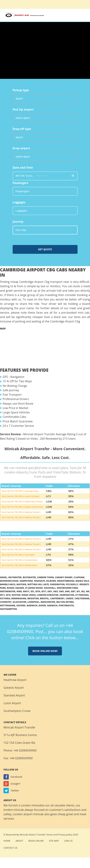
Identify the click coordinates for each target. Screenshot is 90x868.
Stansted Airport (14, 695)
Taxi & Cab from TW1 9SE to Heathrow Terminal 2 (21, 518)
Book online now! (45, 651)
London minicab (31, 805)
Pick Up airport (23, 109)
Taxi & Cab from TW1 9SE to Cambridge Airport (20, 491)
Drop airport (21, 148)
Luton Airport (12, 703)
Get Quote (45, 249)
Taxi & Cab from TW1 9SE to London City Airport (20, 496)
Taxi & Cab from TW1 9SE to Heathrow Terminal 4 (21, 544)
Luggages (19, 202)
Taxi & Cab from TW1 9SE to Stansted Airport (19, 565)
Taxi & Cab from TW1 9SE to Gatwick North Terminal (22, 502)
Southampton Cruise (17, 711)
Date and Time (23, 168)
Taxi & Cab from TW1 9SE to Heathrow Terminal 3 (21, 539)
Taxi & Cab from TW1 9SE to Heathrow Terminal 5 (21, 550)
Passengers (20, 183)
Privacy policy (65, 835)
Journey (18, 222)
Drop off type (22, 129)
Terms (49, 835)
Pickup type (21, 90)
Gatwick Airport (14, 688)
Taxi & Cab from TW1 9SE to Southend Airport (20, 560)
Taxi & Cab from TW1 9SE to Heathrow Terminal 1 (21, 512)
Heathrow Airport (15, 680)
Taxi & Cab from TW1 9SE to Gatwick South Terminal (22, 507)
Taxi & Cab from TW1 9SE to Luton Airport (18, 555)
